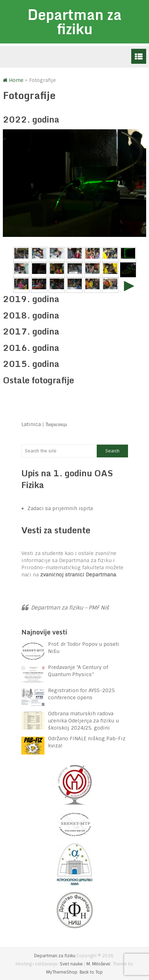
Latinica (31, 424)
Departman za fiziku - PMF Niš (70, 608)
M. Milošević (99, 964)
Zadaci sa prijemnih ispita (60, 508)
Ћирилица (56, 424)
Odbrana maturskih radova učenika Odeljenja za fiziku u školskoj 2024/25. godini (83, 721)
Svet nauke (71, 964)
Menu (139, 56)
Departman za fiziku (74, 22)
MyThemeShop (62, 972)
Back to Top (91, 972)
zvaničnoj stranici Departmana (78, 575)
